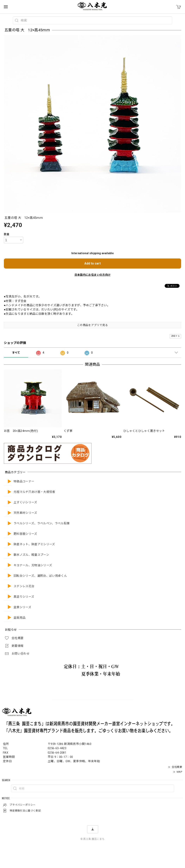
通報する (175, 336)
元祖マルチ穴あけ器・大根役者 (34, 492)
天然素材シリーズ (25, 513)
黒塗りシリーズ (24, 597)
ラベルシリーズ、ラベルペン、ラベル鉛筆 (42, 523)
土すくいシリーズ (25, 502)
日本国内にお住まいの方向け (92, 275)
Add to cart (92, 263)
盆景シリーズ (22, 607)
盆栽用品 (19, 618)
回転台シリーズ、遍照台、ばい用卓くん (40, 576)
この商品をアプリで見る (92, 325)
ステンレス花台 (24, 586)
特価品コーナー (24, 481)
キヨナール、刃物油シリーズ (33, 565)
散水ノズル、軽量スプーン (31, 555)
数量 (7, 234)
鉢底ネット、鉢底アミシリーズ (34, 544)
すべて (16, 353)
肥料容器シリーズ (25, 534)
